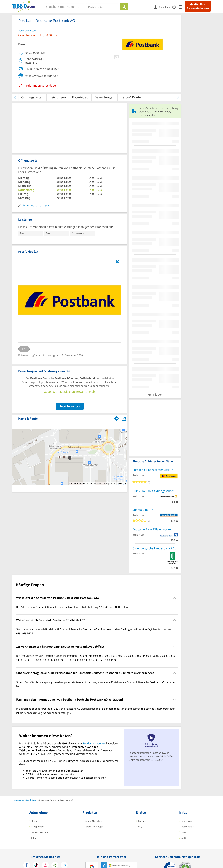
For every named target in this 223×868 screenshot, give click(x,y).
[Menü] (182, 7)
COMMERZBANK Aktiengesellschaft (155, 491)
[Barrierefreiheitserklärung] (176, 7)
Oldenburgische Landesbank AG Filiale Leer (155, 548)
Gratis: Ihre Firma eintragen (198, 6)
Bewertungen (104, 97)
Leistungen (58, 97)
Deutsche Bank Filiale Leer (150, 529)
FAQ (140, 827)
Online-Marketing (93, 821)
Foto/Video (80, 97)
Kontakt (142, 821)
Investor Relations (40, 832)
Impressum (187, 821)
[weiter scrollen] (178, 97)
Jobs (33, 838)
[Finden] (124, 7)
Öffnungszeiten (32, 97)
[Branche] (64, 7)
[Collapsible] (174, 598)
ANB (184, 838)
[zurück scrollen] (15, 97)
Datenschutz (188, 827)
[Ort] (102, 7)
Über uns (35, 821)
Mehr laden (155, 395)
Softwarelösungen (94, 827)
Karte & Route (131, 97)
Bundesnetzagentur (94, 743)
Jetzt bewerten (70, 406)
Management (37, 827)
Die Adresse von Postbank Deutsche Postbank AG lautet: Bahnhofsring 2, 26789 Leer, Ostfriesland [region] (73, 607)
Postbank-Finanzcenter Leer (151, 470)
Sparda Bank (141, 510)
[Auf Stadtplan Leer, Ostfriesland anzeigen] (124, 418)
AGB (184, 832)
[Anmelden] (163, 7)
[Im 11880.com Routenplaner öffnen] (117, 418)
